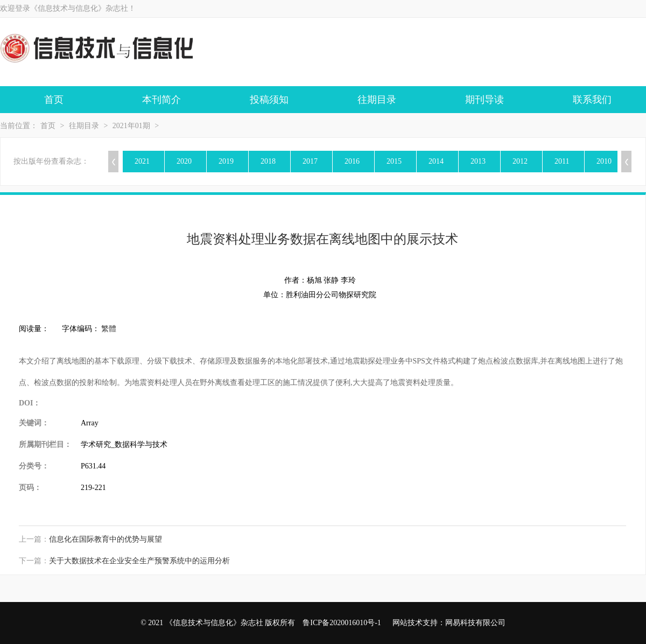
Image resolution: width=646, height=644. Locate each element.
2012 (520, 161)
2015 (394, 161)
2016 (352, 161)
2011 (562, 161)
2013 (478, 161)
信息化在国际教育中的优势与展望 (106, 539)
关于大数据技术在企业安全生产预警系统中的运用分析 (139, 561)
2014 (436, 161)
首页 (54, 100)
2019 (226, 161)
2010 (604, 161)
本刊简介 (161, 100)
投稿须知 (269, 100)
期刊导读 (484, 100)
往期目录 (377, 100)
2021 (142, 161)
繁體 (109, 329)
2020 (184, 161)
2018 (268, 161)
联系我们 (592, 100)
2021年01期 (131, 126)
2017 (310, 161)
